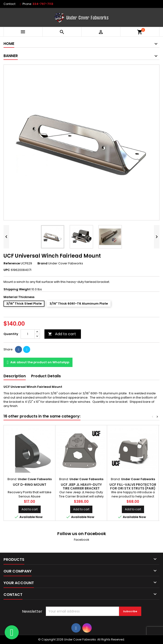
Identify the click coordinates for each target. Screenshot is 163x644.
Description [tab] (15, 376)
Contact (9, 4)
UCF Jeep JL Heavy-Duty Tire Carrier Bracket (81, 486)
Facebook (82, 540)
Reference (12, 263)
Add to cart (62, 334)
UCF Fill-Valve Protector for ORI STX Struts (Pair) (133, 486)
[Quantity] (28, 334)
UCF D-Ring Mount (30, 485)
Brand (42, 263)
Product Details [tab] (46, 376)
